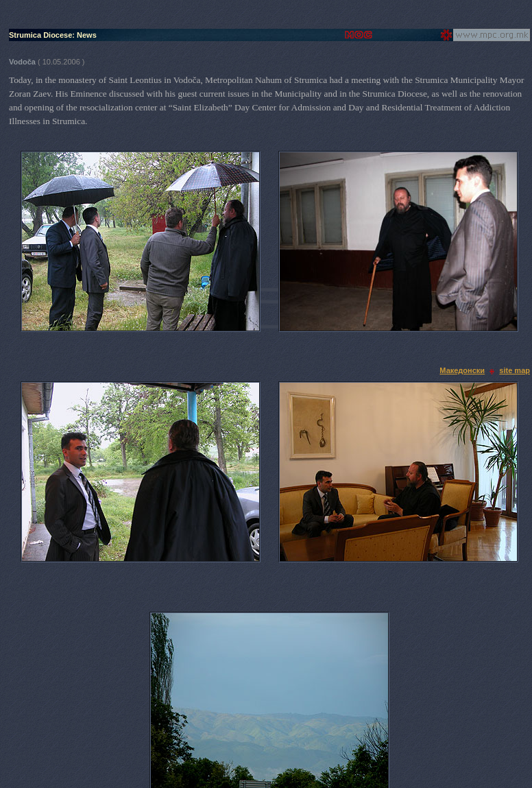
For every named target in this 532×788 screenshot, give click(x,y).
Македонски (462, 370)
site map (515, 370)
